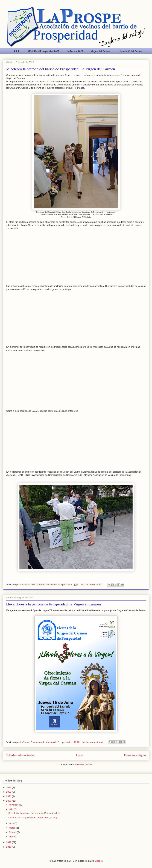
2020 (9, 801)
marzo (13, 828)
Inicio (17, 51)
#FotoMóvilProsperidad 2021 (44, 51)
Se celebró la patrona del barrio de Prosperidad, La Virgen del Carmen (60, 69)
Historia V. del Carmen (131, 51)
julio (11, 809)
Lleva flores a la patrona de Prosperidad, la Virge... (34, 817)
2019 (9, 842)
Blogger (98, 861)
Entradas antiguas (135, 755)
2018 (9, 847)
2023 (9, 787)
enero (12, 837)
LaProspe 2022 (75, 51)
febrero (13, 832)
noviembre (15, 805)
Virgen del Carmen (101, 51)
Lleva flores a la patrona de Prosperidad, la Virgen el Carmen (53, 604)
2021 (9, 796)
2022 (9, 792)
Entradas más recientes (20, 755)
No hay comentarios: (92, 584)
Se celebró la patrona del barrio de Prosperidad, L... (35, 813)
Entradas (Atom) (83, 764)
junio (12, 823)
